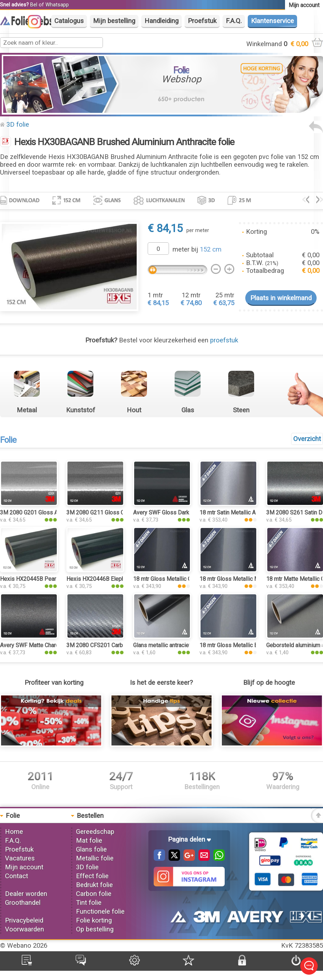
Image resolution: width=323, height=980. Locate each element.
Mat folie (89, 841)
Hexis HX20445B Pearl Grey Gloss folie (50, 579)
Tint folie (89, 903)
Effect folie (92, 876)
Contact (17, 876)
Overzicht (307, 439)
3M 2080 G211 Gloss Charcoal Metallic (115, 513)
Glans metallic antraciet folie (168, 645)
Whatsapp (57, 5)
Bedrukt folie (94, 885)
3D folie (18, 125)
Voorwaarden (24, 929)
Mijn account (24, 867)
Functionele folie (100, 912)
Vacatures (20, 858)
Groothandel (23, 903)
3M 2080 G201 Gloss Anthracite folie (46, 513)
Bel (34, 5)
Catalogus (69, 21)
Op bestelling (95, 929)
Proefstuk (202, 21)
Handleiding (161, 21)
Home (14, 832)
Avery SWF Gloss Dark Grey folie (174, 513)
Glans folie (91, 849)
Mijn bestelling (114, 21)
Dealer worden (26, 894)
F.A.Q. (234, 21)
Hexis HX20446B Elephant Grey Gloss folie (120, 579)
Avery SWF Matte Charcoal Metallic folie (50, 645)
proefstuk (224, 340)
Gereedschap (95, 832)
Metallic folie (95, 858)
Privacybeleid (24, 920)
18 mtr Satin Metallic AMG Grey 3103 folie (252, 513)
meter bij (197, 249)
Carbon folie (94, 894)
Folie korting (94, 920)
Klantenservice (272, 21)
